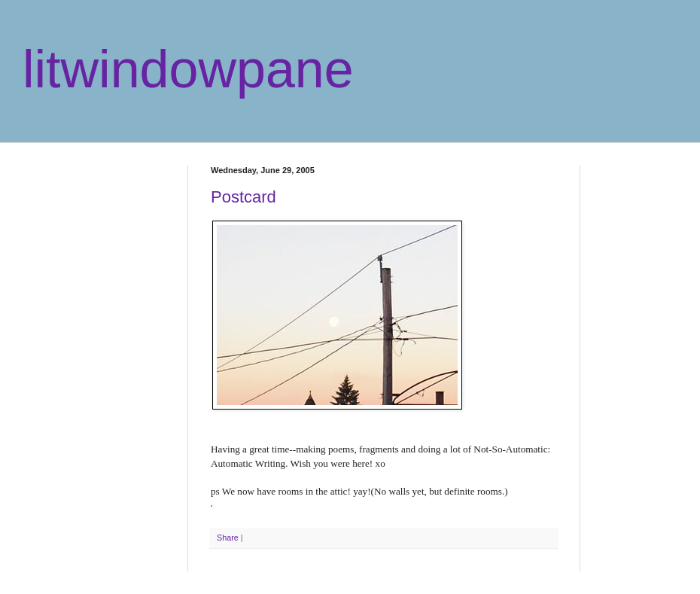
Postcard (243, 197)
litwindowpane (188, 69)
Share (228, 538)
